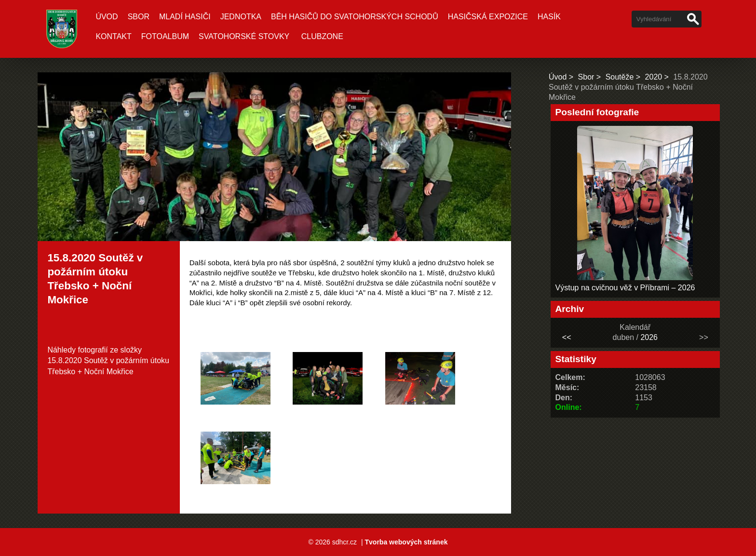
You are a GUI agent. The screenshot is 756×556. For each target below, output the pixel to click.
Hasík (549, 17)
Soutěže (620, 77)
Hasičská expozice (488, 17)
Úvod (107, 17)
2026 (649, 337)
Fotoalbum (165, 36)
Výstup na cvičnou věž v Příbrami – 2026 (625, 288)
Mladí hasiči (185, 17)
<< (567, 337)
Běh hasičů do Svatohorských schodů (355, 17)
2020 (654, 77)
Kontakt (113, 36)
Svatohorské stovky (244, 36)
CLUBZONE (322, 36)
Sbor (139, 17)
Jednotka (241, 17)
